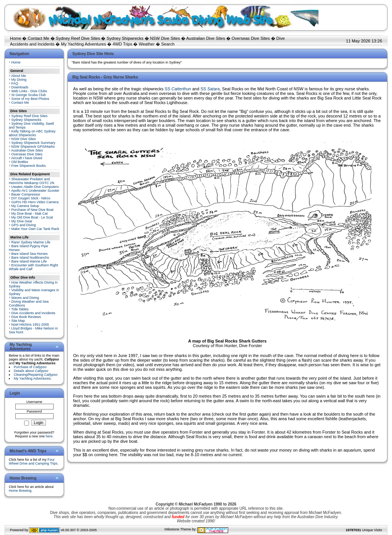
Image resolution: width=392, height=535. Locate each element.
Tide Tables (20, 309)
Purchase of (30, 367)
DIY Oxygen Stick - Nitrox (31, 198)
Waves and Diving (25, 298)
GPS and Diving (24, 225)
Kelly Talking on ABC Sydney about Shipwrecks (32, 133)
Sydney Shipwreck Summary (33, 143)
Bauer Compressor (26, 194)
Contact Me (38, 38)
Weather (147, 44)
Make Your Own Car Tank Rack (35, 229)
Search (168, 44)
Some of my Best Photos (30, 99)
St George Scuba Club (29, 95)
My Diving (19, 80)
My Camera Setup (25, 206)
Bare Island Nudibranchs (30, 258)
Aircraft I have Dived (27, 158)
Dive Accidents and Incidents (33, 313)
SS (178, 89)
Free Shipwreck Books (29, 166)
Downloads (20, 87)
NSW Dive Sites (165, 38)
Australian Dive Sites (206, 38)
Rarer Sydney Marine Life (31, 242)
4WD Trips (122, 44)
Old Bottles (20, 162)
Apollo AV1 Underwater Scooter (35, 191)
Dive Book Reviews (26, 317)
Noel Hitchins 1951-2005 (30, 325)
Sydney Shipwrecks (125, 38)
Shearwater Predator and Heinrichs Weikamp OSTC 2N (32, 181)
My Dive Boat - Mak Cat (30, 214)
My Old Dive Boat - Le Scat (32, 217)
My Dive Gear (22, 221)
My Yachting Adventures (83, 44)
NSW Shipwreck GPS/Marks (33, 147)
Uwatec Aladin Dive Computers (35, 187)
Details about (31, 371)
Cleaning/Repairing (36, 375)
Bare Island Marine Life (29, 261)
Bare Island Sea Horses (30, 254)
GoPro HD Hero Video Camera (35, 202)
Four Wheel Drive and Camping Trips (33, 462)
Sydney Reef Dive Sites (78, 38)
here (49, 436)
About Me (19, 76)
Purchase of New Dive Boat (33, 210)
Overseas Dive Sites (251, 38)
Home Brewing (20, 491)
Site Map (18, 321)
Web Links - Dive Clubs (29, 91)
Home (16, 38)
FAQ (15, 83)
